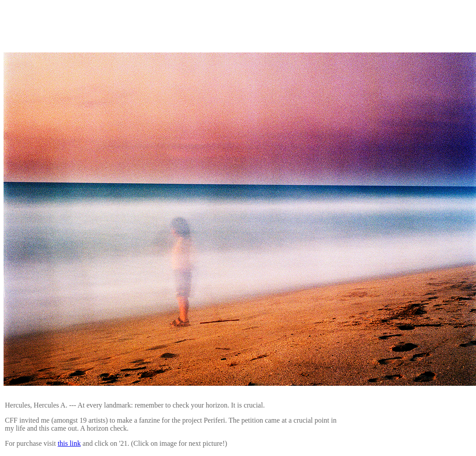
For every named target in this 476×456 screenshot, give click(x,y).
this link (69, 443)
